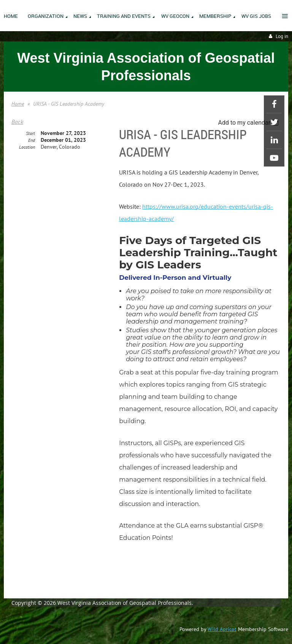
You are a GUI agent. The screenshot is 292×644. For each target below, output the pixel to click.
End (32, 140)
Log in (282, 36)
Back (17, 122)
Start (30, 133)
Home (18, 104)
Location (27, 147)
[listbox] (249, 123)
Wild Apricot (222, 629)
